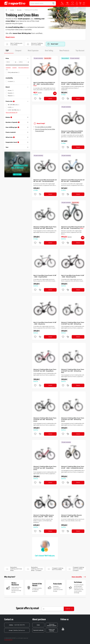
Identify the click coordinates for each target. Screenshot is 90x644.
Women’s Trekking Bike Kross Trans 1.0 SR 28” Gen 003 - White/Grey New (73, 371)
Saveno (11, 93)
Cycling (12, 10)
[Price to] (23, 62)
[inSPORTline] (15, 3)
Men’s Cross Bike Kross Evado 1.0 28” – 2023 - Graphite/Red (45, 276)
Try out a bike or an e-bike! (43, 127)
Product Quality (58, 584)
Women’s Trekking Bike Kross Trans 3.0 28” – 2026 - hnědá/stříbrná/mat (73, 83)
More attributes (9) (12, 112)
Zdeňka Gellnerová (17, 630)
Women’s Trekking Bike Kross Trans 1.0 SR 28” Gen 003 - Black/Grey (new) (45, 420)
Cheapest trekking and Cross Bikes (55, 569)
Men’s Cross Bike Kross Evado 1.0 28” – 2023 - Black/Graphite (73, 276)
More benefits (79, 577)
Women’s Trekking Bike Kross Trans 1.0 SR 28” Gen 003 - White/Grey (73, 323)
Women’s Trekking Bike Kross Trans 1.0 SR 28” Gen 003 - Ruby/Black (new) (45, 468)
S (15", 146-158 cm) (14, 110)
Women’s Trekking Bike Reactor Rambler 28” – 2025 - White (71, 516)
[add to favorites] (35, 99)
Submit (69, 609)
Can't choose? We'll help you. (45, 556)
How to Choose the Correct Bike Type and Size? (45, 130)
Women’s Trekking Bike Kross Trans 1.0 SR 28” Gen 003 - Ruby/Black (45, 370)
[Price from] (10, 62)
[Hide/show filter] (28, 58)
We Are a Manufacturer (15, 584)
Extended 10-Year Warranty (37, 585)
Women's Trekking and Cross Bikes (34, 44)
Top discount (80, 51)
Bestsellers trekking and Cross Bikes (14, 569)
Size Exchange (78, 582)
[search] (53, 3)
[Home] (6, 10)
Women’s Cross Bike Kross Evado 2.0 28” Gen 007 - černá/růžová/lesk (45, 181)
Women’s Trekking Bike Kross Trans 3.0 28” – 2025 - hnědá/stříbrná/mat (73, 467)
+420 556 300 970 (17, 625)
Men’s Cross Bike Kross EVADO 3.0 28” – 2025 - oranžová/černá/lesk (44, 84)
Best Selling (49, 51)
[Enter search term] (40, 3)
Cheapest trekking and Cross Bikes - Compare (76, 569)
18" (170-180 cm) (14, 105)
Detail (50, 99)
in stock (11, 81)
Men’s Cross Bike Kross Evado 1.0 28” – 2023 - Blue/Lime (45, 323)
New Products (64, 51)
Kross (11, 90)
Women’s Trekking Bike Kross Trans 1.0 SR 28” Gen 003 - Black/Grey (45, 228)
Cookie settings (8, 640)
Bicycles (19, 10)
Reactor (11, 96)
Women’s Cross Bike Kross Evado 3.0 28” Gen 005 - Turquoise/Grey (73, 228)
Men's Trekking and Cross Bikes (14, 44)
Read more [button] (10, 37)
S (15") (11, 107)
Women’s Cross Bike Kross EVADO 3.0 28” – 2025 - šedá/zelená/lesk (72, 132)
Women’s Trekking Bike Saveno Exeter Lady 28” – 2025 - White (44, 516)
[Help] (14, 101)
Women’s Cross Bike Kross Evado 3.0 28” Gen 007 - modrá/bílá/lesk (73, 181)
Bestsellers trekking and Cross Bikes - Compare (34, 569)
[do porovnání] (40, 99)
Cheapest (18, 51)
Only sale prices (14, 72)
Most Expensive (33, 51)
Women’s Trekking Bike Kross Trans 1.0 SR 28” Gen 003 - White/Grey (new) (73, 420)
